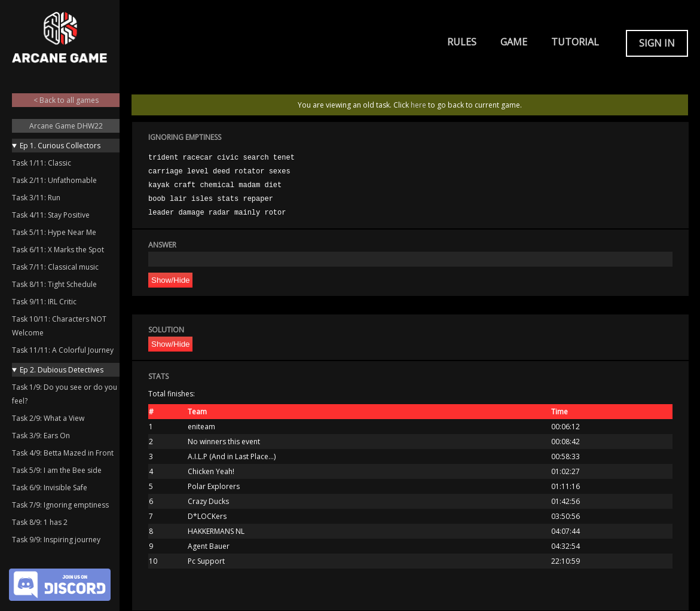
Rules (462, 42)
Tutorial (575, 42)
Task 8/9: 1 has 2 (40, 522)
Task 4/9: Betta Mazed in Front (63, 453)
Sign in (657, 43)
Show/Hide (170, 280)
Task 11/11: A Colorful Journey (63, 350)
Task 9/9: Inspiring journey (56, 540)
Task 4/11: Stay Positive (51, 215)
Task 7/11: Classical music (55, 267)
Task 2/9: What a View (48, 418)
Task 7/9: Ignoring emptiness (60, 505)
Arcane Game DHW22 (66, 126)
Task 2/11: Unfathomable (54, 180)
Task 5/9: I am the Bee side (57, 470)
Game (514, 42)
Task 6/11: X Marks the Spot (58, 250)
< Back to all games (66, 100)
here (418, 105)
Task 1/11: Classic (42, 163)
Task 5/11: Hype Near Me (54, 232)
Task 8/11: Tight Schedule (54, 284)
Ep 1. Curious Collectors (60, 146)
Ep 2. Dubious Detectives (62, 370)
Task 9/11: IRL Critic (44, 302)
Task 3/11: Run (36, 198)
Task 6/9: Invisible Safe (50, 488)
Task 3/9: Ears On (41, 436)
